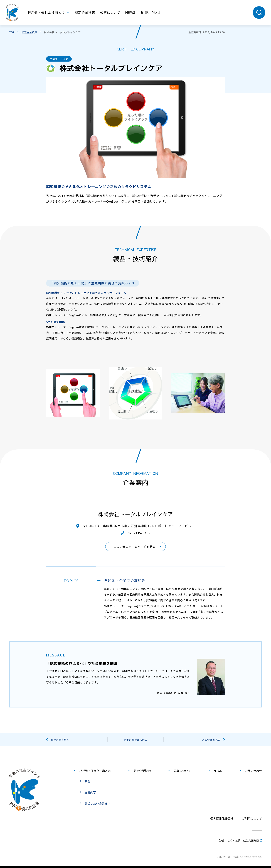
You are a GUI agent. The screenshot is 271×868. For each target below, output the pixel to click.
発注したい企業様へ (97, 803)
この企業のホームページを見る (135, 547)
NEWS (130, 12)
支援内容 (90, 792)
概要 (87, 781)
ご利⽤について (252, 818)
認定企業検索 (85, 12)
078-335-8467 (139, 533)
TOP (12, 32)
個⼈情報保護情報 (222, 818)
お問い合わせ (150, 12)
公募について (110, 12)
